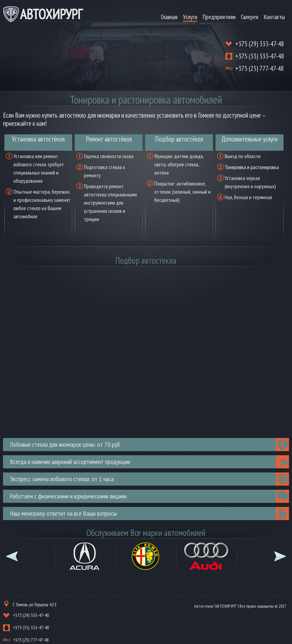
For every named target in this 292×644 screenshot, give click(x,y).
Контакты (274, 17)
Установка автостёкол (38, 139)
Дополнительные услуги (249, 139)
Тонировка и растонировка (252, 167)
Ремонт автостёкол (109, 139)
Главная (169, 17)
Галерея (250, 17)
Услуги (190, 17)
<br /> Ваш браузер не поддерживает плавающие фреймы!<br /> (146, 351)
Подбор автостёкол (179, 139)
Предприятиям (219, 17)
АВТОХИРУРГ (51, 14)
